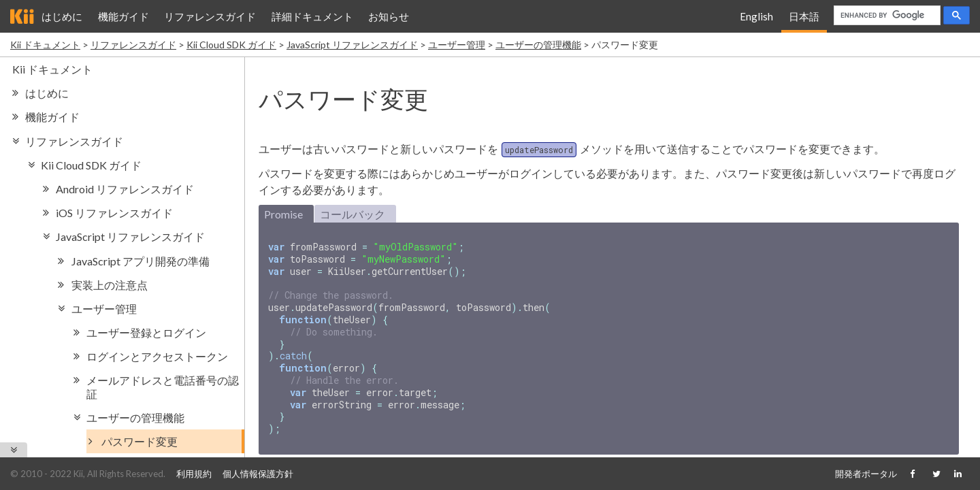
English (756, 16)
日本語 (804, 16)
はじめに (62, 16)
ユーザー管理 (457, 45)
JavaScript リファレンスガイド (352, 45)
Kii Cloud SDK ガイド (231, 45)
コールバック (353, 214)
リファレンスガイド (210, 16)
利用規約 (194, 474)
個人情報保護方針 (258, 474)
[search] (886, 16)
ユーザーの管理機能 (538, 45)
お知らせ (389, 16)
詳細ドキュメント (312, 16)
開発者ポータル (866, 474)
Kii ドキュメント (45, 45)
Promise (283, 214)
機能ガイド (124, 16)
